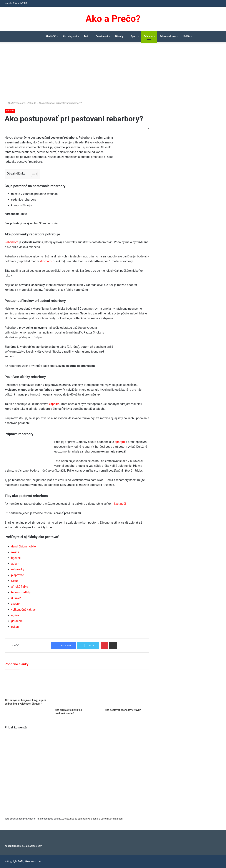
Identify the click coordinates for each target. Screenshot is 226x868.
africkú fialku (20, 587)
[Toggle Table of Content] (32, 174)
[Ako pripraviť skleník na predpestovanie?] (77, 690)
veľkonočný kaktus (23, 610)
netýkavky (18, 569)
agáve (15, 615)
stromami (46, 261)
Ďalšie (187, 36)
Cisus (15, 581)
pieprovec (18, 575)
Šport (134, 36)
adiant (15, 564)
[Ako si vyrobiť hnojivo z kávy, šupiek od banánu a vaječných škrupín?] (27, 685)
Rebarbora (11, 242)
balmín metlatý (21, 592)
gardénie (17, 621)
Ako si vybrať (70, 36)
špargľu (120, 442)
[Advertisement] (113, 73)
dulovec (16, 598)
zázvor (15, 604)
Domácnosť (102, 36)
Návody (119, 36)
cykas (15, 627)
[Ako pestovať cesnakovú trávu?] (127, 690)
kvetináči (120, 504)
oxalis (15, 552)
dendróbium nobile (23, 546)
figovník (16, 558)
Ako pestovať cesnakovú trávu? (123, 710)
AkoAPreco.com (15, 103)
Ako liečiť (51, 36)
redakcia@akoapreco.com (28, 846)
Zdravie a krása (168, 36)
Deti (86, 36)
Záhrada (148, 36)
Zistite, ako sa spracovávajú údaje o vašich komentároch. (93, 819)
